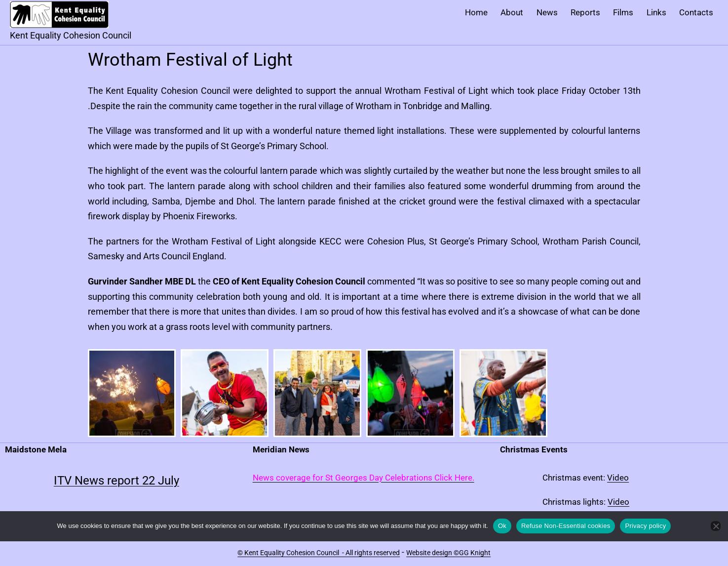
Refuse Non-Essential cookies (566, 526)
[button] (132, 393)
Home (476, 12)
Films (623, 12)
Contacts (696, 12)
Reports (585, 12)
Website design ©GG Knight (448, 553)
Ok (502, 526)
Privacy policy (645, 526)
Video (618, 478)
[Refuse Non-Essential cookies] (716, 526)
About (512, 12)
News (547, 12)
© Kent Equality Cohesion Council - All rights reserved (319, 553)
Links (656, 12)
